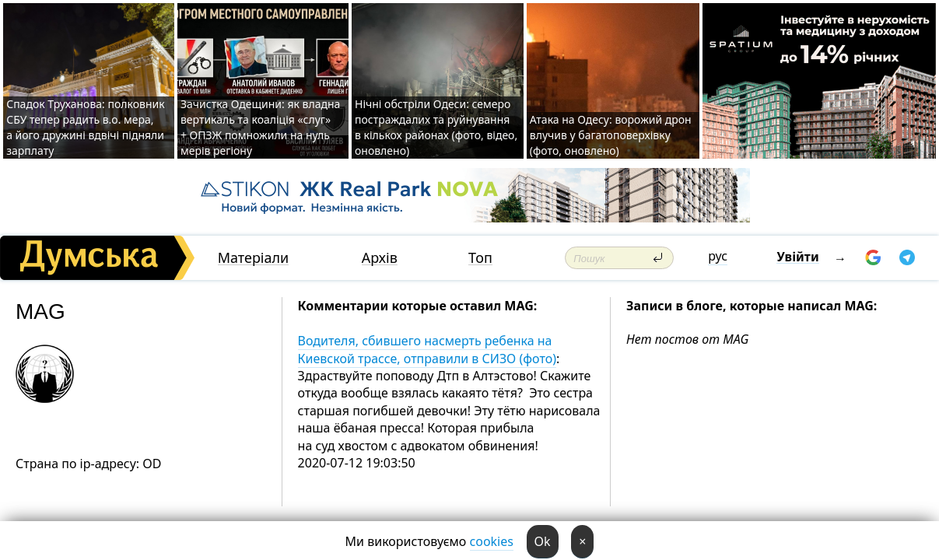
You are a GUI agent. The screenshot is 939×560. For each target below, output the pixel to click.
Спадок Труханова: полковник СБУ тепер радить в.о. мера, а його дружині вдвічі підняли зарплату (85, 127)
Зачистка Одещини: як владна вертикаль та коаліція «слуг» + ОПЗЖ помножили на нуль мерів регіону (260, 127)
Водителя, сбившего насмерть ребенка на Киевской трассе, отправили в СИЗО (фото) (427, 349)
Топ (480, 258)
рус (718, 256)
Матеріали (254, 258)
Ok (543, 541)
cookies (492, 541)
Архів (380, 258)
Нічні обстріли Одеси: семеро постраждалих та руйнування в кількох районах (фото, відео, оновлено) (436, 127)
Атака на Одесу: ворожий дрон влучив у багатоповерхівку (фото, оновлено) (611, 135)
